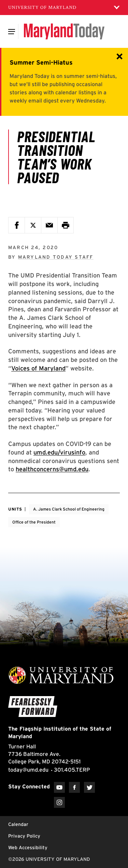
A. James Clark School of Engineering (69, 509)
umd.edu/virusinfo (59, 452)
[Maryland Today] (64, 31)
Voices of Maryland (38, 368)
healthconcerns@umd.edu (52, 469)
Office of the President (34, 522)
